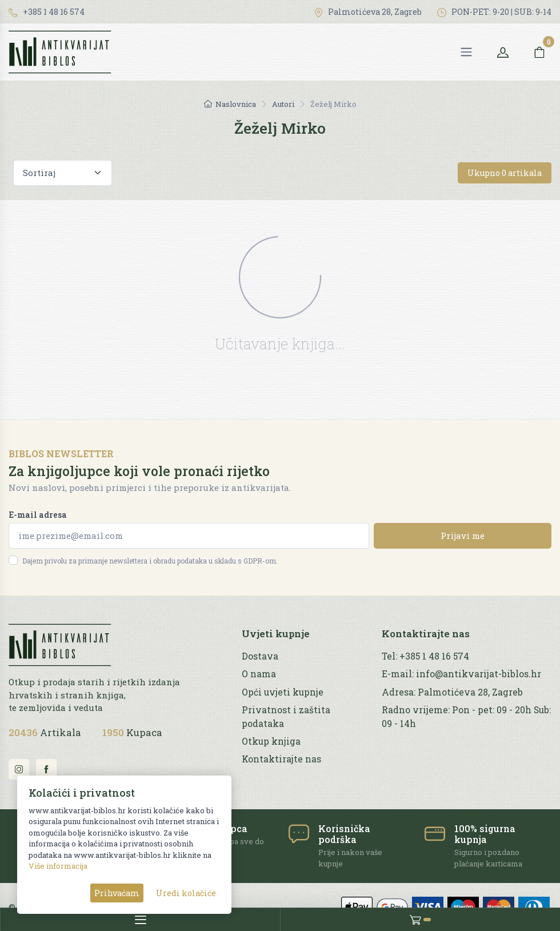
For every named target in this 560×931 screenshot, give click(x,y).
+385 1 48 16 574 (47, 12)
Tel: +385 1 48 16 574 (425, 656)
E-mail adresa (38, 515)
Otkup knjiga (271, 741)
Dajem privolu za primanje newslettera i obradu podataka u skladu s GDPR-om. (150, 561)
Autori (283, 104)
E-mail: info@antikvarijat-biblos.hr (461, 674)
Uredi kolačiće (186, 893)
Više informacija (58, 866)
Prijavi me (463, 536)
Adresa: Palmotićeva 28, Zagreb (452, 692)
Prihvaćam (117, 893)
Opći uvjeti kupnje (283, 692)
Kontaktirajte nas (281, 759)
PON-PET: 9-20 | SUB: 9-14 (494, 12)
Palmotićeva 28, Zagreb (368, 12)
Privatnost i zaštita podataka (286, 716)
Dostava (260, 656)
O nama (259, 674)
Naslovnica (230, 104)
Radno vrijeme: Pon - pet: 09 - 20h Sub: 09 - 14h (466, 716)
